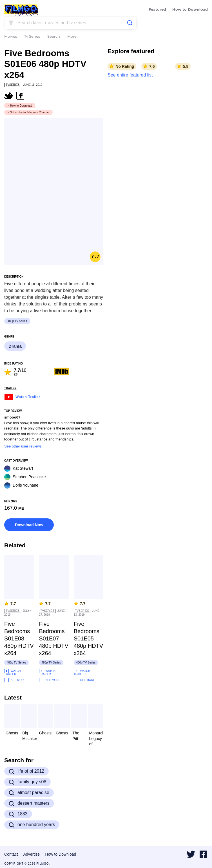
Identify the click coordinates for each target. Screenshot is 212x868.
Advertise (32, 854)
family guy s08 (27, 782)
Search (54, 37)
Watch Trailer (22, 396)
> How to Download (20, 106)
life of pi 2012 (26, 771)
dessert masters (29, 803)
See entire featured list (130, 75)
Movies (11, 37)
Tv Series (32, 37)
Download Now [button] (29, 525)
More (72, 37)
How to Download (190, 10)
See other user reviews (23, 446)
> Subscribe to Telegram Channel (28, 112)
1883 (18, 814)
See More (15, 680)
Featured (157, 10)
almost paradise (29, 793)
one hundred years (32, 825)
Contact (11, 854)
